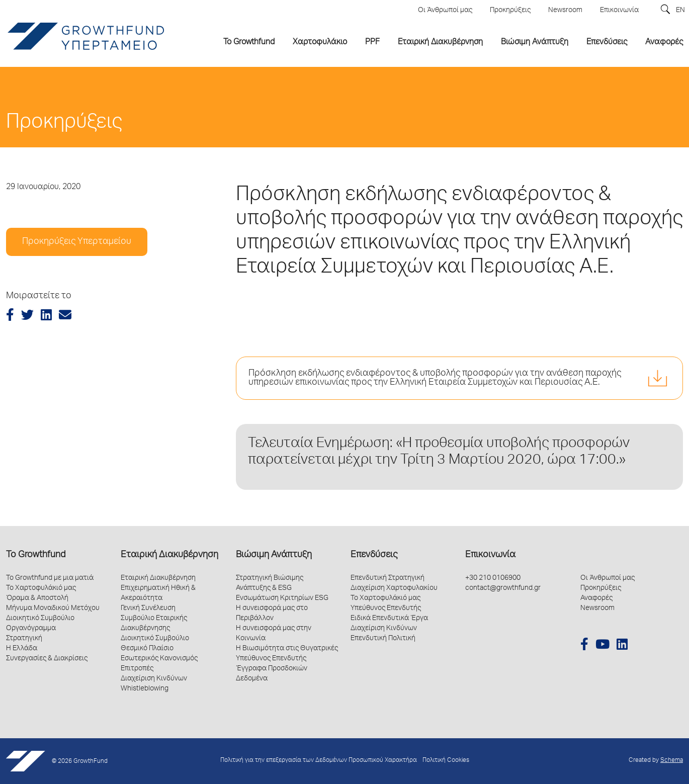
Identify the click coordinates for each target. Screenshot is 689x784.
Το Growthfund (36, 555)
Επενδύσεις (374, 555)
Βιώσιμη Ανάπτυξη (274, 555)
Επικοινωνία (490, 555)
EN (680, 11)
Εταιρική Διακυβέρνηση (169, 555)
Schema (672, 761)
